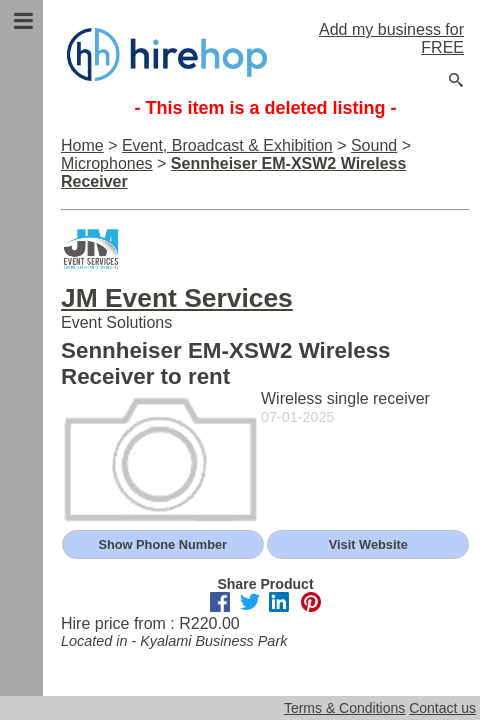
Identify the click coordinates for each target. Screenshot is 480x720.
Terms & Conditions (344, 708)
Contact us (442, 708)
